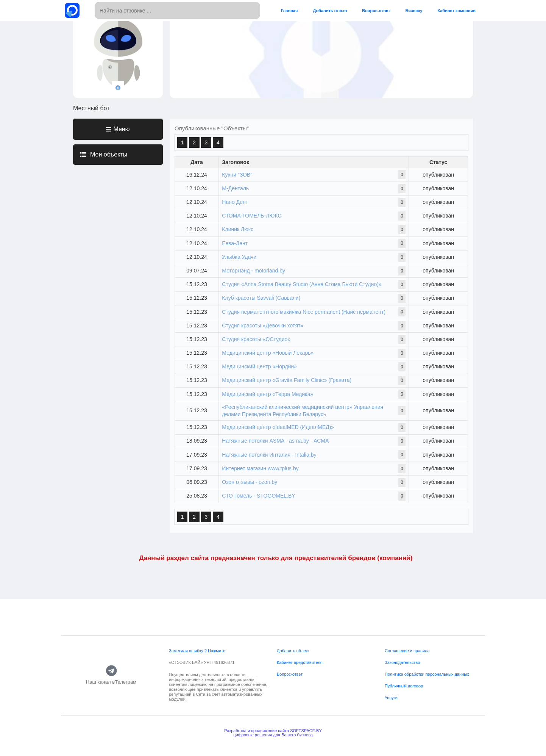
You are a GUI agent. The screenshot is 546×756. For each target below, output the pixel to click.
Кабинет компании (456, 11)
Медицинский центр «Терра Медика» (268, 394)
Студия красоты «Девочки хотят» (263, 326)
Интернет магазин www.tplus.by (260, 468)
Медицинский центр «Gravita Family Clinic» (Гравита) (287, 380)
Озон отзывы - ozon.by (250, 482)
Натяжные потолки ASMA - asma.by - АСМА (275, 441)
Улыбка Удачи (239, 257)
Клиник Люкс (238, 229)
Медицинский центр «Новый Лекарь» (268, 353)
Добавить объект (293, 651)
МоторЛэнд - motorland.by (253, 271)
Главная (289, 11)
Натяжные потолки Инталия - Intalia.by (269, 455)
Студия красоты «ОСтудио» (256, 339)
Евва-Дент (235, 243)
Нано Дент (235, 202)
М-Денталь (235, 188)
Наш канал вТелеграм (111, 682)
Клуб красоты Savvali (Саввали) (261, 298)
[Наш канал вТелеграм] (111, 671)
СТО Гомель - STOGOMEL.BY (258, 496)
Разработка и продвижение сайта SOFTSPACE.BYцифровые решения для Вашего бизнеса (273, 733)
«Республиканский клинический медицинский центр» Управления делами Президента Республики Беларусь (303, 411)
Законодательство (402, 662)
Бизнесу (414, 11)
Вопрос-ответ (376, 11)
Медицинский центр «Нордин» (259, 366)
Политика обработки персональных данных (427, 674)
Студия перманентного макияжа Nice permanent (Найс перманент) (304, 312)
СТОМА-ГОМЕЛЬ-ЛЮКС (252, 216)
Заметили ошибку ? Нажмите (197, 651)
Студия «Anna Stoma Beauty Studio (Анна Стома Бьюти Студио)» (302, 284)
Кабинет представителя (300, 662)
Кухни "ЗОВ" (237, 175)
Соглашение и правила (407, 651)
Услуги (391, 698)
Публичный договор (404, 686)
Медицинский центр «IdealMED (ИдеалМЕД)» (278, 427)
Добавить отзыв (330, 11)
